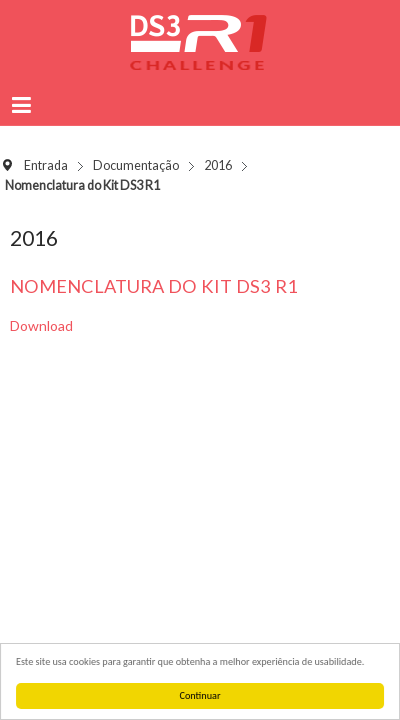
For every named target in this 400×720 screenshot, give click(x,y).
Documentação (136, 165)
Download (41, 325)
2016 (218, 165)
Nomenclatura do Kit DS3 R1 (154, 286)
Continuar (200, 695)
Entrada (46, 165)
